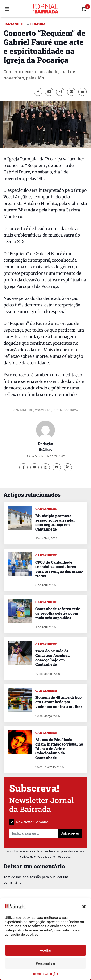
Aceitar (45, 950)
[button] (84, 906)
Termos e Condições (46, 974)
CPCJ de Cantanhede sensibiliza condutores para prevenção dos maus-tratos (59, 569)
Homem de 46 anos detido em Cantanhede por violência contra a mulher (59, 702)
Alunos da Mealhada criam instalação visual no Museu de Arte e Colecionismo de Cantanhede (59, 749)
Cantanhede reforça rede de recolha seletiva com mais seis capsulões (58, 613)
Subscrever (70, 833)
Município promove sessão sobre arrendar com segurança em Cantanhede (55, 522)
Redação (46, 444)
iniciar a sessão (29, 877)
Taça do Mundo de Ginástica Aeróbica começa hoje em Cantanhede (52, 658)
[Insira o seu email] (34, 833)
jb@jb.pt (45, 449)
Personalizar (46, 963)
